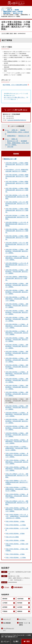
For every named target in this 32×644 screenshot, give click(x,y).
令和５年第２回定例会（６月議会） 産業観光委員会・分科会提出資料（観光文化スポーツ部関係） (17, 285)
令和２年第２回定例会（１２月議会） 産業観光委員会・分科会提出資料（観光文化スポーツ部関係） (17, 374)
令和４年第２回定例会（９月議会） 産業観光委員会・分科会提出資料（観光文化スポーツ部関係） (17, 306)
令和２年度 (10, 147)
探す (17, 641)
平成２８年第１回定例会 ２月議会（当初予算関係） (17, 545)
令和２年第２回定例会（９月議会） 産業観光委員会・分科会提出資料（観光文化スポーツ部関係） (17, 380)
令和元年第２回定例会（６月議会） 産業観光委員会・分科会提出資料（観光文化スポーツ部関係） (17, 428)
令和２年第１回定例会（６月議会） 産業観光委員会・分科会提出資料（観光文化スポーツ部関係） (17, 394)
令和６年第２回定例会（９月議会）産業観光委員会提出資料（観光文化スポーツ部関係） (17, 231)
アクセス (7, 587)
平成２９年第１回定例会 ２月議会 (15, 521)
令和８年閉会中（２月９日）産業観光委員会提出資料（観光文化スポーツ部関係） (17, 170)
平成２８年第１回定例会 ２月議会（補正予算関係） (17, 550)
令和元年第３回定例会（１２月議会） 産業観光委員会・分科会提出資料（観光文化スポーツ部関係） (17, 414)
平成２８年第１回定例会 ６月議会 (15, 540)
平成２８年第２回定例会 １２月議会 (16, 525)
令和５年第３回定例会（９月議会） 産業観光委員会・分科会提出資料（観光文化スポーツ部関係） (17, 272)
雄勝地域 (20, 611)
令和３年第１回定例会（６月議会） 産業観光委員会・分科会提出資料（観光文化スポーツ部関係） (17, 346)
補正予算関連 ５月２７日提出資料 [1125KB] (15, 85)
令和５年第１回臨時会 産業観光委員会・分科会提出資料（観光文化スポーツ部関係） (17, 278)
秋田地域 (20, 603)
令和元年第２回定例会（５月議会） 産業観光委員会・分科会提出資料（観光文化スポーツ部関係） (17, 435)
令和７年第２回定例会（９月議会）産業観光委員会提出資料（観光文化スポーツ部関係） (17, 183)
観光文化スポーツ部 (18, 13)
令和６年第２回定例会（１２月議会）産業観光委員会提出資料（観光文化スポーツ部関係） (17, 217)
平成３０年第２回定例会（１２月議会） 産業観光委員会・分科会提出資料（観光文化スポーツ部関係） (17, 448)
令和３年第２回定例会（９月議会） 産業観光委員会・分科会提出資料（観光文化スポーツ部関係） (17, 340)
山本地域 (5, 603)
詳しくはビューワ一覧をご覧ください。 (15, 97)
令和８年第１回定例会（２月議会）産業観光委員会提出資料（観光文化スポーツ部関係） (17, 164)
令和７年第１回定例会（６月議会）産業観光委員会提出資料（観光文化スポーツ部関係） (17, 190)
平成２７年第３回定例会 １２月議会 (16, 558)
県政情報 (17, 10)
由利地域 (5, 607)
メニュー (6, 641)
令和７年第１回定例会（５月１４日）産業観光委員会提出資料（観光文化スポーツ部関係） (17, 197)
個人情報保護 (7, 623)
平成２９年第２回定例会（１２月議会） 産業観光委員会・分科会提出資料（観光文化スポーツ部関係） (17, 489)
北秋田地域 (20, 599)
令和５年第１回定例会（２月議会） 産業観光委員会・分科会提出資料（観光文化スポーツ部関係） (17, 292)
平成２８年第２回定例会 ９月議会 (15, 534)
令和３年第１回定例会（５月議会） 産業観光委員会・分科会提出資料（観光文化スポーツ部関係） (17, 353)
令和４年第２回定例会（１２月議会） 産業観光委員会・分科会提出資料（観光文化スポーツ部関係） (17, 299)
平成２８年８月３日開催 (12, 537)
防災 (28, 641)
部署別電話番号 (18, 587)
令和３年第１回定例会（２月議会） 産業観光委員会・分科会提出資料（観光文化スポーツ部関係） (17, 367)
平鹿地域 (5, 611)
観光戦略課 (24, 141)
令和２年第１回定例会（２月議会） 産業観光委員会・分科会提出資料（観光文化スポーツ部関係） (17, 408)
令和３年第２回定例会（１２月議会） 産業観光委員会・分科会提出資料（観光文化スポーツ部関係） (17, 326)
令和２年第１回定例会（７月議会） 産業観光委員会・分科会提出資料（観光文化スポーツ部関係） (17, 387)
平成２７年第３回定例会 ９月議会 (15, 554)
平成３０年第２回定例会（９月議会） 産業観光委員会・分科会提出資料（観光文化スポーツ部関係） (17, 455)
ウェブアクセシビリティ (9, 630)
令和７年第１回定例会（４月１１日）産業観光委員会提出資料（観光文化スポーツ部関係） (17, 204)
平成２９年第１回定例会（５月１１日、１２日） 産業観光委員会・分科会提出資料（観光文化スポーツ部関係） (17, 516)
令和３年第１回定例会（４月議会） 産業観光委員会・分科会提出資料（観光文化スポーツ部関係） (17, 360)
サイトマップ (7, 619)
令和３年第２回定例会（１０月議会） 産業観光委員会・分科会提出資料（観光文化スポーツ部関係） (17, 333)
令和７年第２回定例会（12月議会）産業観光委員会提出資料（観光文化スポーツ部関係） (17, 176)
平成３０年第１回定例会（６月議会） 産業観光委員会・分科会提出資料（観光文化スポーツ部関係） (17, 462)
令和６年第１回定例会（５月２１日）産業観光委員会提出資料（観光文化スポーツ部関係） (17, 244)
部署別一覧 (15, 139)
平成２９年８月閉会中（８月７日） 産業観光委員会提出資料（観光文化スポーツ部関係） (17, 503)
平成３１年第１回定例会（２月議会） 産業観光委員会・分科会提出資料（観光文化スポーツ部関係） (17, 442)
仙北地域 (20, 607)
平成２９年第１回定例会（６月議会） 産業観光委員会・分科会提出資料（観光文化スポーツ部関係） (17, 510)
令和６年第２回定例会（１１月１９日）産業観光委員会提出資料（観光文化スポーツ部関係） (17, 224)
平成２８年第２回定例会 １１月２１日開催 (17, 529)
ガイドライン (23, 619)
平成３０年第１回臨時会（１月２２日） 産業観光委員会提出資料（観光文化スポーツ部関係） (17, 482)
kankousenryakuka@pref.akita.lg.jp (17, 120)
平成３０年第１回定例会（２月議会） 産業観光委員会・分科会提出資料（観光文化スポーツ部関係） (17, 469)
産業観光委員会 (7, 13)
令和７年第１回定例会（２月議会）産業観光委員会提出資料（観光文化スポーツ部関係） (17, 210)
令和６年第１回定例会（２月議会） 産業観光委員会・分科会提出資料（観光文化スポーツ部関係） (17, 251)
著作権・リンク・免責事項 (24, 624)
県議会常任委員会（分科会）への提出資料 (13, 11)
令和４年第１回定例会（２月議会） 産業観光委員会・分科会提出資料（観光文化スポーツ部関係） (17, 319)
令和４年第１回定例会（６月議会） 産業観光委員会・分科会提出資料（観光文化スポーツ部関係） (17, 312)
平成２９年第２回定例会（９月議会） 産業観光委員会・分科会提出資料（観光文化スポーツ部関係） (17, 496)
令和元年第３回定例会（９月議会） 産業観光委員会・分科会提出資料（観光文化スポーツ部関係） (17, 421)
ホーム (3, 10)
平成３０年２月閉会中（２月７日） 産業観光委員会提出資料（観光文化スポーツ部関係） (17, 476)
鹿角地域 (5, 599)
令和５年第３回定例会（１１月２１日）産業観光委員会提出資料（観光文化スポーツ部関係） (17, 265)
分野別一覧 (10, 10)
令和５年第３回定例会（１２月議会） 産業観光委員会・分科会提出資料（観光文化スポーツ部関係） (17, 258)
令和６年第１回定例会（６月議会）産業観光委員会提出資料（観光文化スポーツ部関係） (17, 238)
